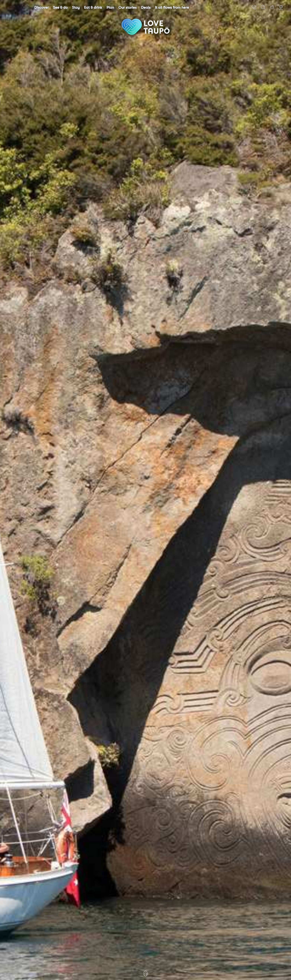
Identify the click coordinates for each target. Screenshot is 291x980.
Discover (41, 8)
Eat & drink (93, 8)
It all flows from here (172, 8)
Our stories (127, 8)
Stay (76, 8)
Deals (146, 8)
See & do (60, 8)
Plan (110, 8)
